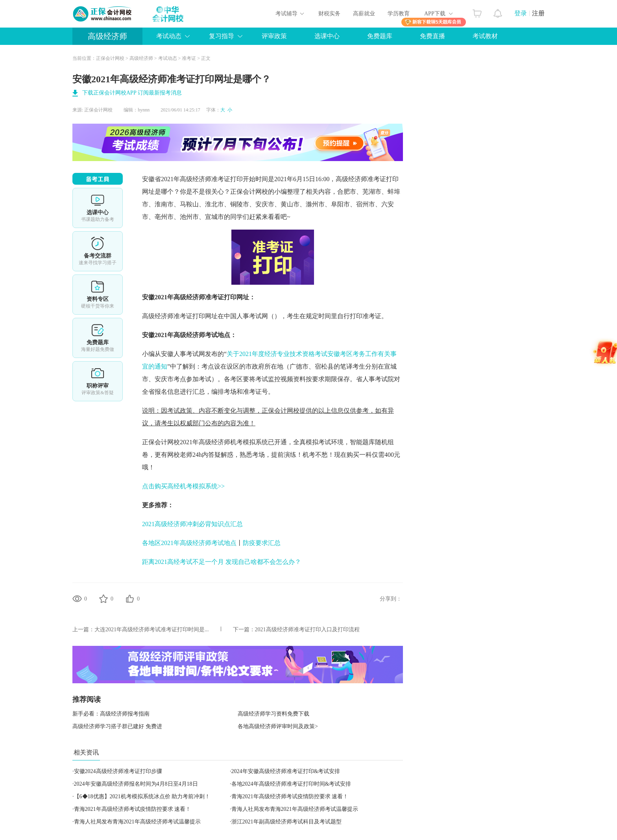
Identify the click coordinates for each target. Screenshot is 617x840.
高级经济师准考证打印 (367, 179)
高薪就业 (364, 14)
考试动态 (169, 36)
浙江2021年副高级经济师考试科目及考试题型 (286, 822)
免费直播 (432, 36)
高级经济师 (107, 36)
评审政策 (274, 36)
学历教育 (399, 14)
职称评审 (98, 381)
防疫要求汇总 (262, 543)
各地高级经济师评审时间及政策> (278, 726)
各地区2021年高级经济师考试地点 (189, 543)
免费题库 (380, 36)
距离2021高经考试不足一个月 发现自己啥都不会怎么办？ (222, 562)
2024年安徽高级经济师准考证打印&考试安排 (286, 771)
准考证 (189, 58)
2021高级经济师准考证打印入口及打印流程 (307, 630)
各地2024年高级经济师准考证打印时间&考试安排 (291, 784)
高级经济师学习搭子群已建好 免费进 (117, 726)
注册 (538, 13)
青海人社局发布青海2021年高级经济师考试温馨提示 (295, 809)
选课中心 (327, 36)
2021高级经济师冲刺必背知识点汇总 (192, 524)
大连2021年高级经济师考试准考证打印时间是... (152, 630)
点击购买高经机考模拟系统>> (183, 486)
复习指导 (222, 36)
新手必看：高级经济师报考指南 (111, 714)
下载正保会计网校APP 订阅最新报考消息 (132, 93)
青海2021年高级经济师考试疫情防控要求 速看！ (290, 796)
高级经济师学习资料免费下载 (273, 714)
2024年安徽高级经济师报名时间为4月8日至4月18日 (136, 784)
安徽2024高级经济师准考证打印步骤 (118, 771)
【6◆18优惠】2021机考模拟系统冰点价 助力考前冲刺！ (142, 796)
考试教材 (485, 36)
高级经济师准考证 (205, 179)
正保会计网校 (110, 58)
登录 (521, 13)
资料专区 (98, 295)
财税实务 (329, 14)
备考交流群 (98, 251)
